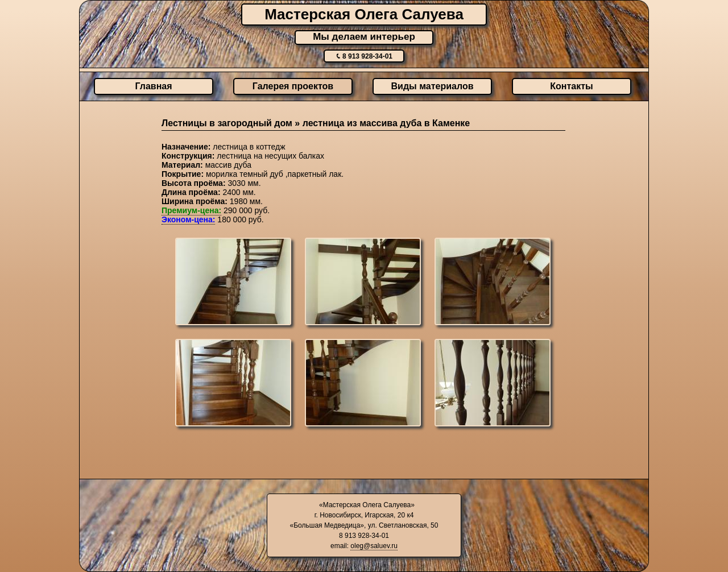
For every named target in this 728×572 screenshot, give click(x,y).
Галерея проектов (293, 86)
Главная (153, 86)
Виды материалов (433, 86)
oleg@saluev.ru (374, 546)
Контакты (571, 86)
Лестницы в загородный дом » (232, 123)
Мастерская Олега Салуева (364, 14)
